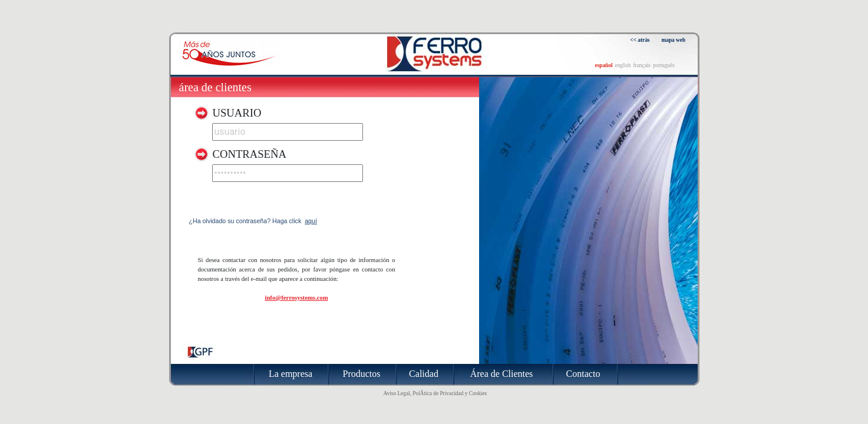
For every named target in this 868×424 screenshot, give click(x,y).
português (664, 65)
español (604, 65)
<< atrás (640, 40)
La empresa (291, 374)
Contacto (583, 374)
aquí (311, 221)
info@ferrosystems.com (296, 298)
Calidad (424, 374)
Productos (362, 374)
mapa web (674, 40)
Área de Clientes (215, 87)
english (623, 65)
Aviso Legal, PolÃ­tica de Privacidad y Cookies (435, 393)
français (642, 65)
